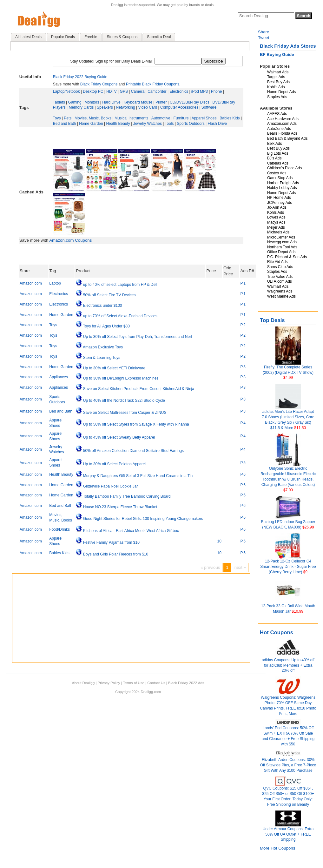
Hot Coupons (277, 632)
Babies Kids (230, 118)
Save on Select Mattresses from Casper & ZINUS (125, 413)
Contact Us (156, 683)
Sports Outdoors (191, 124)
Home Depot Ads (281, 92)
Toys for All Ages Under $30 (106, 326)
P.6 (243, 474)
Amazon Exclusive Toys (103, 347)
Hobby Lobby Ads (282, 188)
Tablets (59, 102)
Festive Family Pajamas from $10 (111, 542)
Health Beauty (118, 124)
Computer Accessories (179, 107)
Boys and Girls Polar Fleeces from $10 (116, 554)
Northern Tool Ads (282, 247)
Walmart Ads (278, 72)
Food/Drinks (59, 529)
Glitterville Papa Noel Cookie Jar (111, 486)
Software (209, 107)
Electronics (179, 91)
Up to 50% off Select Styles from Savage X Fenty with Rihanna (136, 424)
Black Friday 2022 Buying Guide (80, 77)
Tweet (264, 38)
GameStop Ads (280, 178)
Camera (138, 91)
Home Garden (91, 124)
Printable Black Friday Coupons (153, 84)
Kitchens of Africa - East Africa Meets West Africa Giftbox (131, 531)
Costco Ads (277, 173)
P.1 (243, 283)
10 (219, 541)
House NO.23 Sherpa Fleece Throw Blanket (120, 507)
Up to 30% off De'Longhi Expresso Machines (121, 378)
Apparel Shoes (204, 118)
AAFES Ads (277, 114)
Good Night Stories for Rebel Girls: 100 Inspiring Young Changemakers (143, 519)
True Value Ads (280, 277)
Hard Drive (111, 102)
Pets (68, 118)
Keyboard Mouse (138, 102)
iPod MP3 (200, 91)
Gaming (75, 102)
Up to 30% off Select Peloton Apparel (114, 464)
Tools (169, 124)
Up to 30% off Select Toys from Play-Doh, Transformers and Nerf (138, 337)
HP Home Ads (279, 198)
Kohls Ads (276, 212)
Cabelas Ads (278, 163)
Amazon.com (31, 283)
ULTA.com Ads (280, 281)
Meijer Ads (276, 227)
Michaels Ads (278, 232)
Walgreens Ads (280, 291)
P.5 (243, 463)
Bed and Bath (65, 124)
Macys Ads (276, 222)
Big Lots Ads (278, 153)
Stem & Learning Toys (102, 358)
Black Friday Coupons (99, 84)
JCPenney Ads (280, 203)
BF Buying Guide (277, 54)
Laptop (55, 283)
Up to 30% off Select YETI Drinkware (114, 368)
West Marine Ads (281, 296)
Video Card (148, 107)
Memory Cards (81, 107)
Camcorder (157, 91)
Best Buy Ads (278, 82)
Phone (217, 91)
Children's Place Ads (284, 168)
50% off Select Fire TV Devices (109, 295)
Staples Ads (277, 97)
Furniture (181, 118)
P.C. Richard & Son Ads (287, 257)
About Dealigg (83, 683)
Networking (126, 107)
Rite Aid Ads (277, 262)
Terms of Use (134, 683)
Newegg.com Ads (282, 242)
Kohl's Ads (276, 87)
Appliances (59, 377)
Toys (57, 118)
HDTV (112, 91)
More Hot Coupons (277, 848)
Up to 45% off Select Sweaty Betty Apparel (119, 437)
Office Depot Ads (281, 252)
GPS (124, 91)
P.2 (243, 325)
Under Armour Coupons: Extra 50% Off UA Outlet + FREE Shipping (288, 834)
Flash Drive (217, 124)
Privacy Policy (109, 683)
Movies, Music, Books (93, 118)
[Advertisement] (148, 138)
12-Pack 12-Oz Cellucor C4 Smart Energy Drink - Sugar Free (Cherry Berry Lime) (288, 567)
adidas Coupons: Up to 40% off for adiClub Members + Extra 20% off (288, 665)
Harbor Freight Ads (283, 183)
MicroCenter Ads (281, 237)
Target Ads (276, 77)
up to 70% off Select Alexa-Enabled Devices (120, 316)
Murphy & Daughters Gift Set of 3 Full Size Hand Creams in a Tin (138, 476)
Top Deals (272, 320)
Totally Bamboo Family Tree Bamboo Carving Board (127, 496)
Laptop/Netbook (66, 91)
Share (264, 32)
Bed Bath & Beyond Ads (287, 138)
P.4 (243, 423)
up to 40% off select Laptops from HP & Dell (120, 285)
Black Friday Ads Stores (288, 46)
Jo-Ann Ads (277, 207)
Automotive (161, 118)
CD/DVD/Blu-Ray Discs (190, 102)
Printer (161, 102)
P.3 (243, 367)
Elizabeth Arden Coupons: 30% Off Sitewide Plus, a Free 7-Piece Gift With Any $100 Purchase (288, 765)
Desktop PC (93, 91)
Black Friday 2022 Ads (186, 683)
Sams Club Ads (280, 267)
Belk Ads (274, 144)
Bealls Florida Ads (282, 133)
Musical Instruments (132, 118)
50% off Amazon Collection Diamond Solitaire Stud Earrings (133, 451)
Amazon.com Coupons (70, 240)
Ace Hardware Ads (283, 119)
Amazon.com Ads (282, 124)
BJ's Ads (274, 158)
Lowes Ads (276, 217)
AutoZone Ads (279, 129)
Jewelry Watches (148, 124)
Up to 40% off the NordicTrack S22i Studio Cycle (124, 400)
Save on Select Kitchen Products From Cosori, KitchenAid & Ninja (139, 389)
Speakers (105, 107)
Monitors (92, 102)
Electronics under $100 (103, 306)
